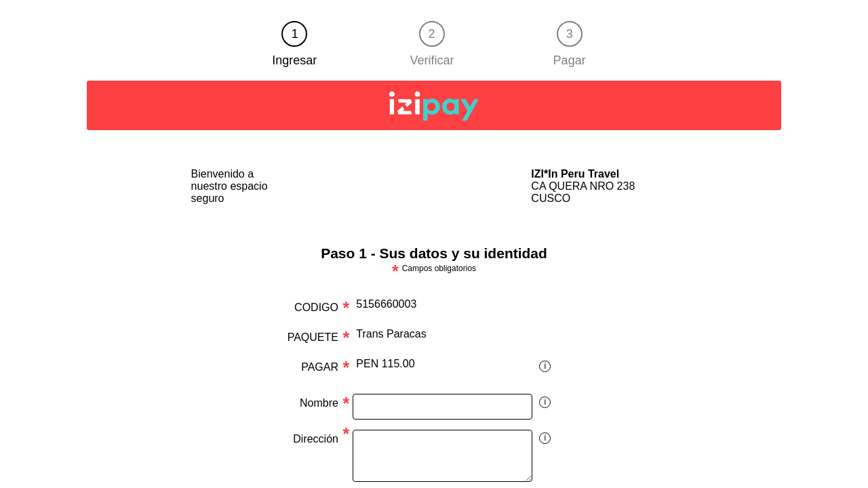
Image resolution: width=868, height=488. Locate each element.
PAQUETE (313, 337)
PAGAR (320, 367)
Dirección (316, 439)
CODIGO (316, 307)
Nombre (319, 403)
